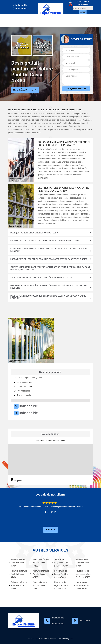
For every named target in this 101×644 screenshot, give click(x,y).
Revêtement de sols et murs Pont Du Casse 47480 (82, 574)
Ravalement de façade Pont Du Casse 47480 (60, 574)
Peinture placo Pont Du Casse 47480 (81, 563)
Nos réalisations (25, 90)
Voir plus (50, 530)
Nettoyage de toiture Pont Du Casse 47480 (81, 585)
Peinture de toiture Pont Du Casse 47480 (18, 574)
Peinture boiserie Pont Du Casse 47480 (39, 585)
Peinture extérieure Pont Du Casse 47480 (40, 574)
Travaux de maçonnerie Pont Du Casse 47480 (61, 563)
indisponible (20, 5)
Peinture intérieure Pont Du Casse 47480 (18, 585)
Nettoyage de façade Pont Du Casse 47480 (60, 585)
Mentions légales (65, 639)
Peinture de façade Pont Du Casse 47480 (40, 563)
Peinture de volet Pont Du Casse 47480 (17, 563)
